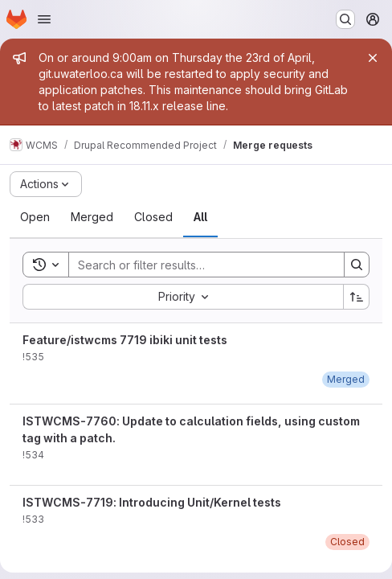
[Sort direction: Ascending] (357, 297)
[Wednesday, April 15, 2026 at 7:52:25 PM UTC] (346, 379)
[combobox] (183, 297)
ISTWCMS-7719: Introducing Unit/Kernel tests (152, 502)
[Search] (198, 265)
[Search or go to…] (345, 19)
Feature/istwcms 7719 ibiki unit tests (125, 340)
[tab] (35, 217)
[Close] (373, 58)
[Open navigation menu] (44, 19)
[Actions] (46, 184)
